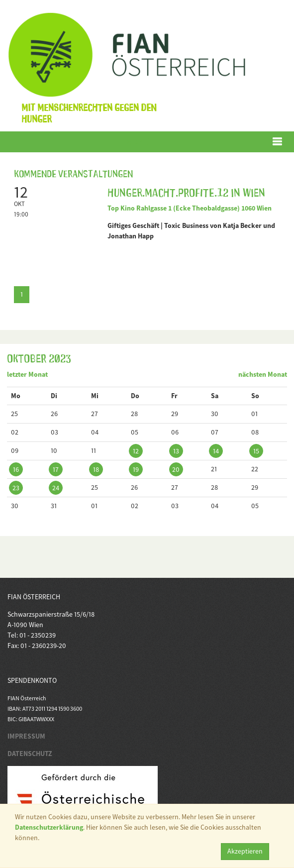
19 (136, 469)
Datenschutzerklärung (49, 827)
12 (136, 451)
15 (256, 451)
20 (176, 469)
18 (96, 469)
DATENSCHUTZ (30, 754)
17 (56, 469)
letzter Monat (27, 374)
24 (56, 488)
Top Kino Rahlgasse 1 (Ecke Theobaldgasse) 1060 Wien (190, 208)
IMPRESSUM (26, 736)
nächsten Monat (263, 374)
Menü (138, 142)
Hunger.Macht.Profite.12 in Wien (186, 191)
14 (216, 451)
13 (176, 451)
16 (16, 469)
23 (16, 488)
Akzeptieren (245, 851)
